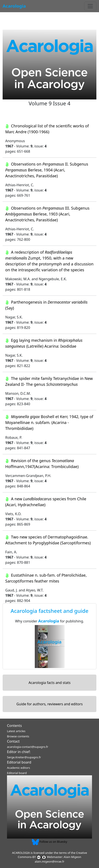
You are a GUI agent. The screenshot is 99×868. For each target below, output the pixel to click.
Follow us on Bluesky (50, 842)
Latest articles (16, 731)
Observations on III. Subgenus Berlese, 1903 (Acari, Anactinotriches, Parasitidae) (47, 214)
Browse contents (18, 736)
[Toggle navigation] (90, 6)
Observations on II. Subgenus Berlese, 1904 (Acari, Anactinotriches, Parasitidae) (47, 170)
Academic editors (18, 768)
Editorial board (19, 762)
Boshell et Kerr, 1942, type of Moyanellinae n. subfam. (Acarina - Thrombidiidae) (49, 422)
